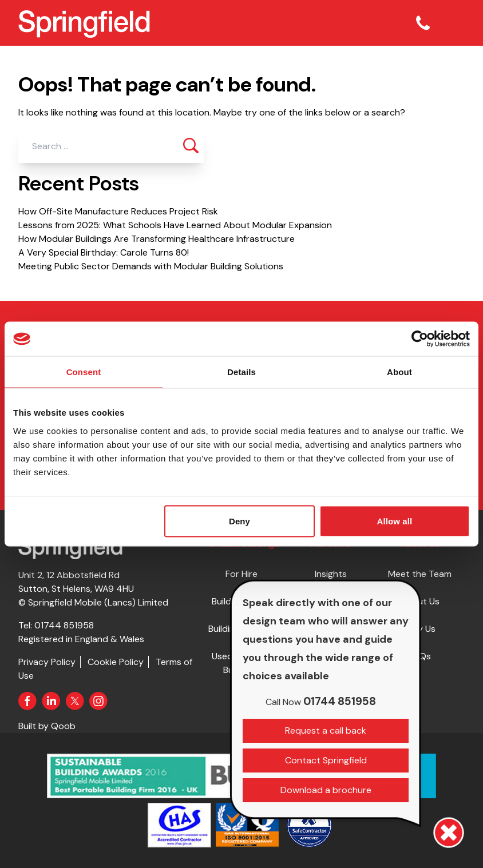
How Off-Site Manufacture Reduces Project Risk (118, 211)
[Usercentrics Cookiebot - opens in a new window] (420, 339)
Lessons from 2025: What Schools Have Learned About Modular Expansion (175, 225)
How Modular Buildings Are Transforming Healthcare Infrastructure (157, 239)
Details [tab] (241, 372)
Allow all (394, 521)
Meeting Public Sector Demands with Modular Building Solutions (151, 266)
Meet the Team (420, 574)
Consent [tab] (84, 372)
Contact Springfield (326, 760)
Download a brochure (326, 790)
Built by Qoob (47, 726)
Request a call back (326, 730)
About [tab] (399, 372)
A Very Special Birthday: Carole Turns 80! (104, 252)
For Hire (241, 574)
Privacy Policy (47, 662)
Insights (331, 574)
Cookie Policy (116, 662)
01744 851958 (64, 625)
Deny (239, 521)
